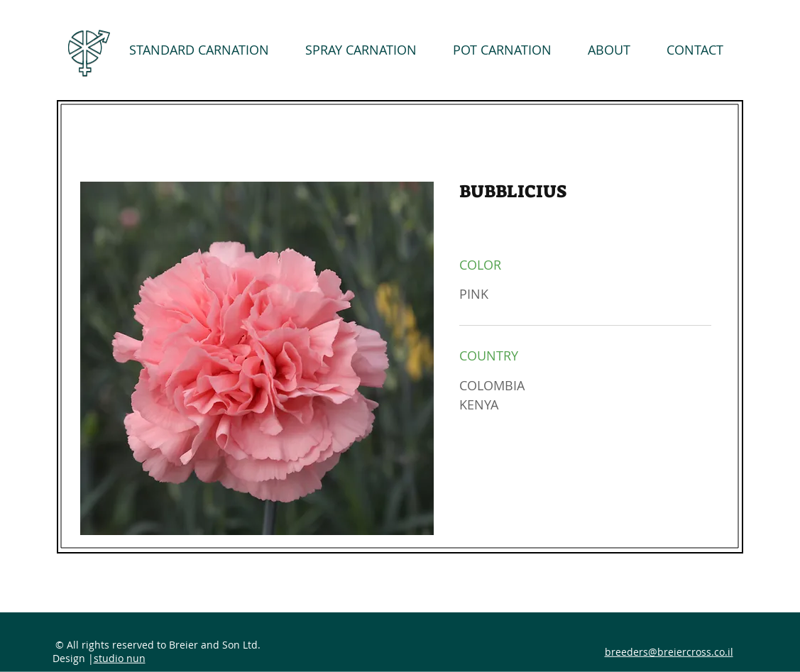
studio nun (120, 658)
